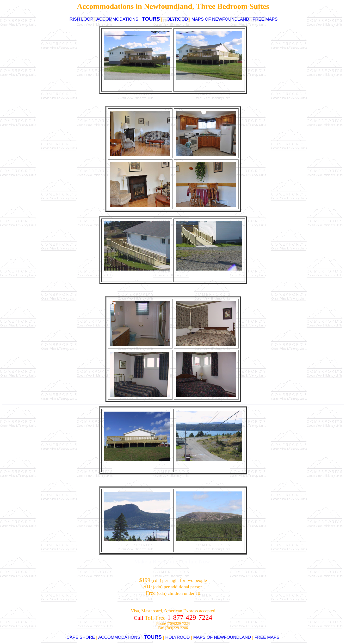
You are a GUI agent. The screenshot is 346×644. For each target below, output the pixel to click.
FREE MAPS (265, 19)
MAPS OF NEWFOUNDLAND (220, 19)
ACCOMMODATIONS (117, 19)
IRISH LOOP (81, 19)
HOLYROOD (176, 19)
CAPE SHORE (81, 637)
